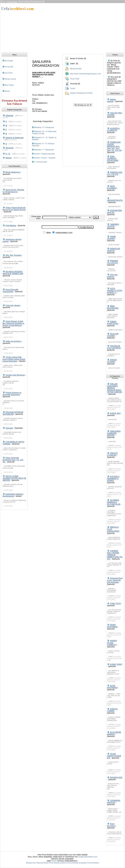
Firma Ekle (9, 67)
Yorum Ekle (75, 79)
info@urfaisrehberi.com (88, 857)
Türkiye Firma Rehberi (51, 863)
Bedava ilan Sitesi (33, 863)
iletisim (7, 91)
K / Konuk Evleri (41, 162)
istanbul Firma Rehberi (90, 863)
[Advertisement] (81, 27)
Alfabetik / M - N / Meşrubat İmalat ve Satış (44, 132)
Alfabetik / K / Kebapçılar (44, 127)
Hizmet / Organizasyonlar (44, 154)
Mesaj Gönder (76, 69)
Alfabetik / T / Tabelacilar (44, 150)
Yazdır (73, 88)
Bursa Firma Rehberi (70, 863)
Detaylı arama (10, 79)
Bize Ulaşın (9, 85)
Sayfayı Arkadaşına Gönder (81, 93)
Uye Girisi (9, 73)
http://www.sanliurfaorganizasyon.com (86, 74)
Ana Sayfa (9, 61)
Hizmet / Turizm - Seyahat (45, 158)
